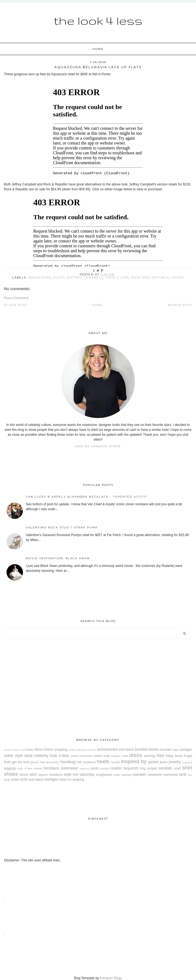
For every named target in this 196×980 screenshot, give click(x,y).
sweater (139, 774)
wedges (52, 779)
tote (190, 775)
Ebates (29, 750)
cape (175, 750)
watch (40, 780)
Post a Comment (16, 298)
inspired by (134, 761)
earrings (150, 756)
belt (122, 750)
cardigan (186, 750)
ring (143, 768)
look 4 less (117, 277)
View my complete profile (98, 446)
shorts (24, 775)
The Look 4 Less (98, 20)
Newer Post (180, 305)
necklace (51, 768)
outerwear (69, 768)
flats (59, 277)
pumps (105, 768)
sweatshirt (155, 775)
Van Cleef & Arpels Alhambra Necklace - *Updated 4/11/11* (86, 497)
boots (154, 749)
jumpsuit (187, 762)
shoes (178, 277)
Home (98, 49)
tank (183, 774)
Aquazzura (40, 277)
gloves (35, 762)
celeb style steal (18, 756)
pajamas (85, 769)
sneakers (56, 775)
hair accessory (50, 762)
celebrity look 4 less (51, 756)
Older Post (15, 305)
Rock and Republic (151, 277)
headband (89, 762)
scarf (177, 768)
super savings (122, 775)
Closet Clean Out (14, 750)
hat (79, 762)
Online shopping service (82, 750)
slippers (43, 775)
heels (103, 761)
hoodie (115, 762)
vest (31, 780)
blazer (130, 750)
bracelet (166, 750)
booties (141, 749)
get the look (21, 762)
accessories (108, 749)
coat (107, 756)
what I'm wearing (72, 780)
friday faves (174, 756)
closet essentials (82, 756)
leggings (10, 768)
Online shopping (56, 750)
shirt (187, 768)
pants (95, 768)
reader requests (124, 768)
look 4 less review (30, 768)
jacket (153, 762)
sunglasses (104, 775)
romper (152, 768)
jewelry (175, 762)
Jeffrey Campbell (85, 277)
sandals (165, 768)
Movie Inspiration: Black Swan (58, 558)
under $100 (19, 780)
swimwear (171, 775)
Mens (39, 750)
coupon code (119, 756)
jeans (164, 762)
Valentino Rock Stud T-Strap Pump (62, 527)
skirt (33, 774)
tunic (7, 780)
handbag (68, 762)
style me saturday (79, 774)
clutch (98, 756)
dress (136, 755)
